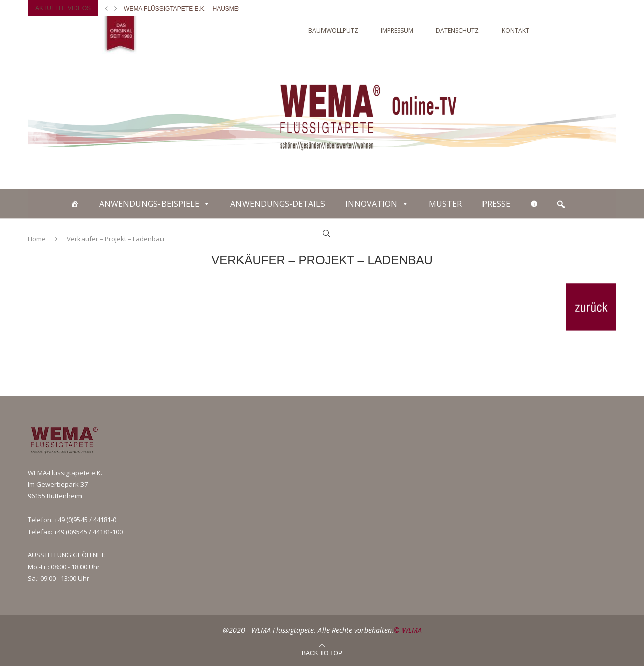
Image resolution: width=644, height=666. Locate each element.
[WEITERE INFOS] (534, 204)
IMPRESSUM (397, 30)
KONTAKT (515, 30)
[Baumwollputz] (75, 204)
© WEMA (408, 630)
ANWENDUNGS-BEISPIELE (149, 204)
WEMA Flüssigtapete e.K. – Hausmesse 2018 (195, 9)
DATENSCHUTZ (457, 30)
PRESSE (496, 204)
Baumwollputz (333, 30)
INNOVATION (371, 204)
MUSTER (445, 204)
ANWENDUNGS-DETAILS (278, 204)
